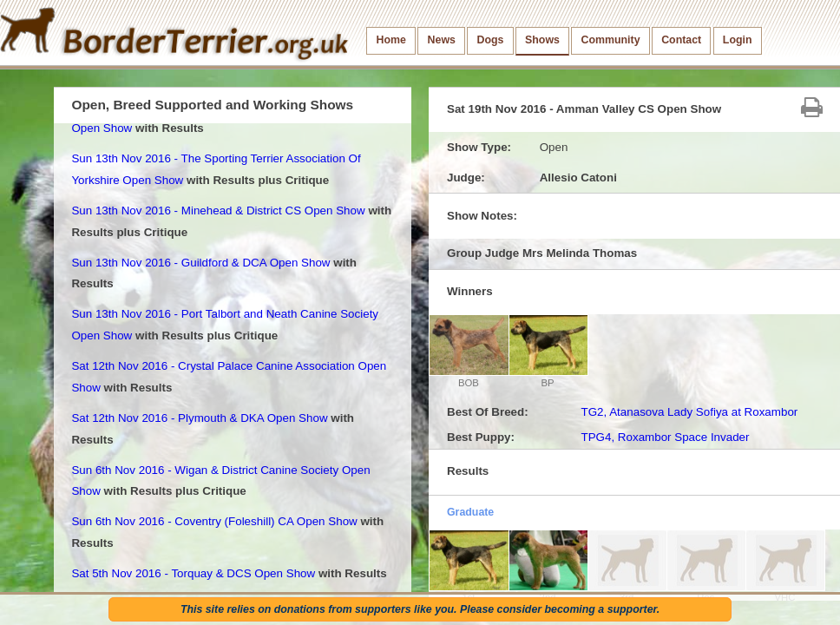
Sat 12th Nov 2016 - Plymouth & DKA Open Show (199, 418)
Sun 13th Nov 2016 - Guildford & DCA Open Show (200, 263)
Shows (542, 40)
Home (391, 40)
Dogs (491, 40)
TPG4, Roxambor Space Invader (665, 437)
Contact (681, 40)
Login (738, 40)
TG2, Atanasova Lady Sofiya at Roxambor (689, 412)
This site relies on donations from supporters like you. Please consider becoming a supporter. (420, 609)
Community (611, 40)
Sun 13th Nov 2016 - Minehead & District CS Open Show (218, 211)
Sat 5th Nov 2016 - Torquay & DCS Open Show (193, 573)
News (442, 40)
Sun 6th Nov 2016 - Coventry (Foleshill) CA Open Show (214, 521)
